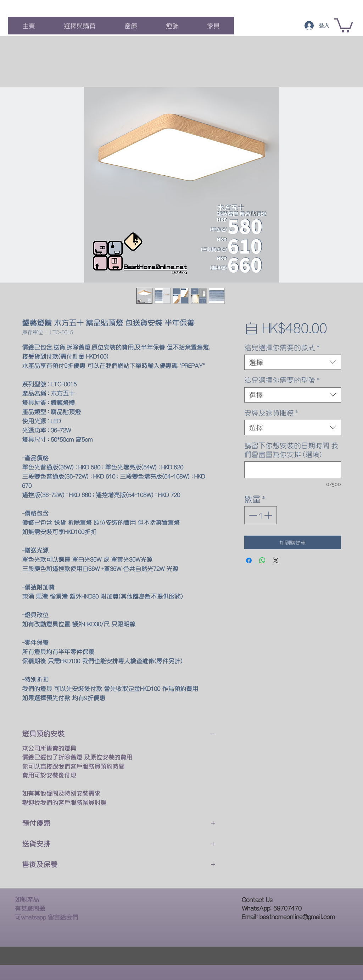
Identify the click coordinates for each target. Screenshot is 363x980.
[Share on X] (276, 560)
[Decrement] (252, 515)
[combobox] (293, 362)
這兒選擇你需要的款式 (282, 347)
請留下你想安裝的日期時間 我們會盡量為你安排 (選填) (291, 450)
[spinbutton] (260, 515)
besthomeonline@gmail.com (297, 916)
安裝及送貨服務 (271, 413)
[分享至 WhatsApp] (262, 560)
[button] (344, 25)
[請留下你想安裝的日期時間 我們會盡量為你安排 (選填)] (293, 470)
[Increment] (269, 515)
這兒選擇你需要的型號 (282, 380)
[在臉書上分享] (249, 560)
